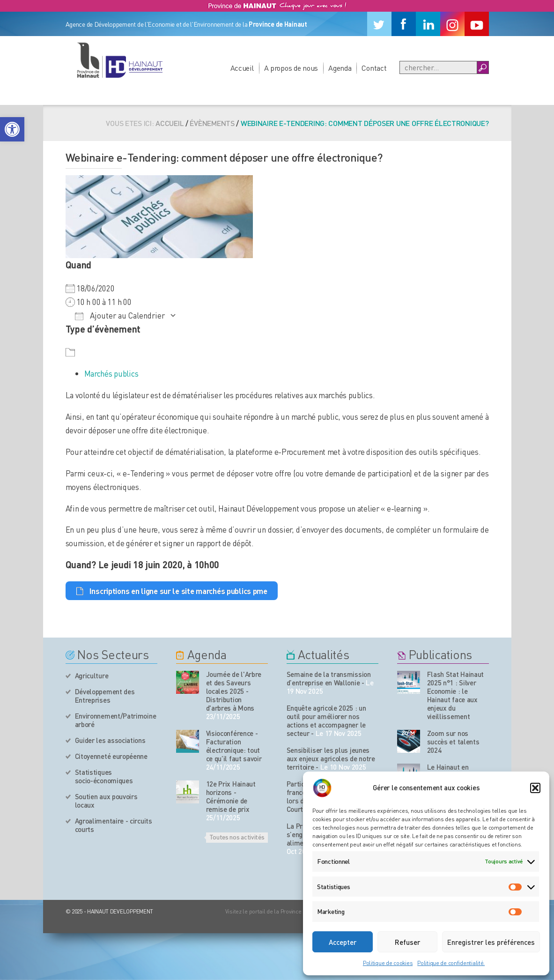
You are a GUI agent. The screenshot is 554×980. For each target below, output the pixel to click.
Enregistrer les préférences (491, 942)
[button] (12, 129)
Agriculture (92, 676)
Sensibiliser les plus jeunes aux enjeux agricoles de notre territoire (331, 758)
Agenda (340, 68)
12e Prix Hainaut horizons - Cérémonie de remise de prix (231, 796)
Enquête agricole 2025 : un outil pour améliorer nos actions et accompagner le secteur (326, 720)
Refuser (407, 942)
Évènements (212, 123)
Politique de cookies (388, 963)
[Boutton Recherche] (483, 67)
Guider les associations (110, 740)
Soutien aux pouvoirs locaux (106, 801)
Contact (374, 68)
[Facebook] (404, 24)
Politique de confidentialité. (451, 963)
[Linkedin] (428, 24)
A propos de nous (291, 68)
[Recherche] (438, 67)
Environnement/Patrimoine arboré (116, 720)
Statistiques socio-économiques (104, 776)
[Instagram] (452, 24)
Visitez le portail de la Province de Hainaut (277, 911)
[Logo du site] (119, 60)
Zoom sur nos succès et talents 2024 (453, 742)
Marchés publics (111, 373)
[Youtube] (477, 24)
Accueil (242, 68)
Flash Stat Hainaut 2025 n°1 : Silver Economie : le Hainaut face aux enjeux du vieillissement (456, 695)
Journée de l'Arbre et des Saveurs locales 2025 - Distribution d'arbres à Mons (234, 691)
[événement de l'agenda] (188, 682)
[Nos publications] (409, 682)
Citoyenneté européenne (111, 756)
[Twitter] (379, 24)
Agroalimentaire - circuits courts (114, 825)
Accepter (343, 942)
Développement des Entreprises (105, 696)
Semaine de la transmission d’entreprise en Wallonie (329, 678)
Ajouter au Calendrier (120, 315)
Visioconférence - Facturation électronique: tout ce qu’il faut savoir (234, 746)
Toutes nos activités (237, 837)
